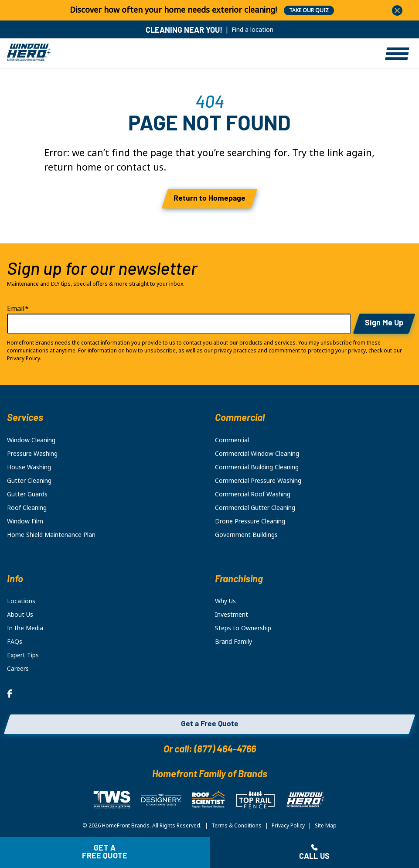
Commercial (232, 440)
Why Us (225, 601)
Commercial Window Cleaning (257, 454)
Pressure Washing (32, 454)
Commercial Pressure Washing (258, 481)
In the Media (25, 628)
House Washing (29, 467)
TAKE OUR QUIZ (309, 10)
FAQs (15, 642)
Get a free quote (105, 853)
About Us (20, 615)
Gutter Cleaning (29, 481)
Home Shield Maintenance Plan (51, 535)
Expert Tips (23, 655)
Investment (232, 615)
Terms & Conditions (237, 826)
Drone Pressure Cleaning (250, 521)
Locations (21, 601)
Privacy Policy (288, 826)
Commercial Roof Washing (253, 494)
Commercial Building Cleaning (257, 467)
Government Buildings (246, 535)
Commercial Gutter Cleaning (255, 508)
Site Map (326, 826)
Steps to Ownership (243, 628)
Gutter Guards (27, 494)
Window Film (25, 521)
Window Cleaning (31, 440)
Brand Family (233, 642)
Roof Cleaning (27, 508)
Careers (18, 669)
